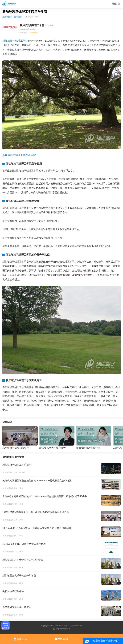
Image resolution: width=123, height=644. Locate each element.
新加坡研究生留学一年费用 (17, 607)
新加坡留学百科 (11, 472)
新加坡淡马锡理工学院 (15, 41)
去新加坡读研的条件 (13, 591)
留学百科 (18, 17)
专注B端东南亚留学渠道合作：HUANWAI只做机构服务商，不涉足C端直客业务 (45, 496)
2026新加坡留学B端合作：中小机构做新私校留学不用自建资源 (36, 512)
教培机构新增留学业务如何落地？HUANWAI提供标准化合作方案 (37, 481)
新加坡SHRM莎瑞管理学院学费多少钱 (23, 560)
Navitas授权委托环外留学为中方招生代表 (24, 544)
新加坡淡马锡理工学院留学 (17, 465)
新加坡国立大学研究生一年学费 (19, 576)
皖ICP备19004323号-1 (61, 629)
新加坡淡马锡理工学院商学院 (19, 155)
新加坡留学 (7, 17)
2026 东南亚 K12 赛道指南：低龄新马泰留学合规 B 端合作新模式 (37, 528)
